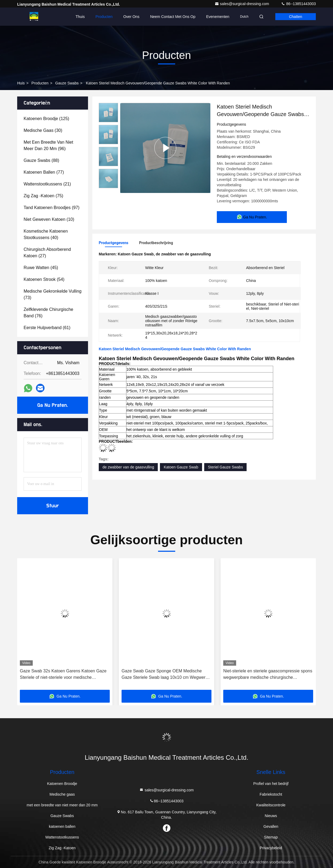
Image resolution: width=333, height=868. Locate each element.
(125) (46, 119)
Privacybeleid (271, 848)
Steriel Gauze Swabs (226, 467)
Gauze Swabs (67, 83)
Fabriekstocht (271, 794)
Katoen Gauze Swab (181, 467)
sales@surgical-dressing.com (242, 4)
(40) (46, 234)
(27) (47, 253)
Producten (104, 17)
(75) (43, 196)
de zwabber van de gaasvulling (128, 467)
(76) (48, 313)
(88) (41, 160)
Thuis (80, 17)
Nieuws (271, 816)
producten (40, 83)
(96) (48, 145)
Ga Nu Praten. (53, 405)
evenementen (218, 17)
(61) (47, 328)
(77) (44, 172)
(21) (47, 184)
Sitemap (271, 837)
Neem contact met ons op (173, 17)
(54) (44, 279)
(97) (52, 208)
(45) (41, 268)
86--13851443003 (298, 4)
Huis (21, 83)
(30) (43, 130)
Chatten (296, 17)
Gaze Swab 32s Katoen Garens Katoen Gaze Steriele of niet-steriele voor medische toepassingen (63, 675)
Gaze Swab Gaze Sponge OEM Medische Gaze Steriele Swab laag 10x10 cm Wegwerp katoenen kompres (165, 675)
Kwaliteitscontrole (271, 805)
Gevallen (271, 826)
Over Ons (131, 17)
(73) (53, 294)
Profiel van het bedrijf (271, 784)
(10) (49, 219)
